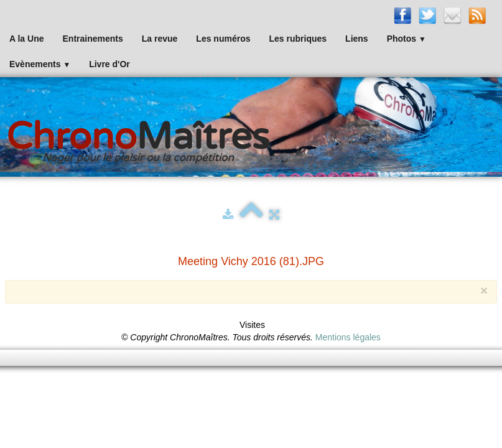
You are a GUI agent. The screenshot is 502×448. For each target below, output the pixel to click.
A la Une (27, 39)
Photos (407, 39)
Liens (357, 39)
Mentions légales (348, 337)
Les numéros (223, 39)
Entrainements (93, 39)
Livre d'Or (109, 64)
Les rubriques (298, 39)
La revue (160, 39)
